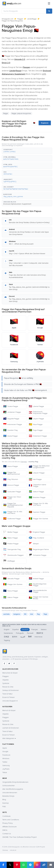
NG (25, 614)
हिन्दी (30, 637)
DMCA (5, 830)
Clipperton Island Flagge (37, 485)
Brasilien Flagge (37, 497)
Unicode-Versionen (10, 793)
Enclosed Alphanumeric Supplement (17, 204)
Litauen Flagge (37, 473)
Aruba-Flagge (10, 436)
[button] (27, 151)
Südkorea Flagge (12, 519)
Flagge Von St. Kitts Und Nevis (38, 504)
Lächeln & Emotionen (11, 728)
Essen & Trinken (9, 697)
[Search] (49, 11)
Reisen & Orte (8, 687)
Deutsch (25, 630)
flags (45, 614)
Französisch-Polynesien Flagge (38, 413)
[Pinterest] (14, 664)
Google (5, 751)
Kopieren (45, 123)
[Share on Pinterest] (17, 865)
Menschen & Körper (10, 673)
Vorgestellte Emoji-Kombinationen (15, 782)
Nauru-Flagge (10, 466)
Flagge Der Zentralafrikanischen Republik (13, 505)
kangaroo (17, 614)
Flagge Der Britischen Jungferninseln (39, 467)
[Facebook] (4, 664)
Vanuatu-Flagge (11, 579)
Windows (6, 758)
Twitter (5, 762)
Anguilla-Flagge (11, 419)
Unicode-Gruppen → (10, 701)
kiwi (32, 614)
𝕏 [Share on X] (10, 865)
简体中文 (40, 633)
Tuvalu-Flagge (11, 406)
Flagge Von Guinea (38, 519)
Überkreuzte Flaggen (13, 555)
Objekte (6, 680)
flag (38, 614)
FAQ (4, 807)
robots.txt (13, 850)
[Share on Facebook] (3, 865)
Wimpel (34, 544)
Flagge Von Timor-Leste (12, 498)
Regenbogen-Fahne (39, 549)
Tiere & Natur (7, 694)
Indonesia (38, 637)
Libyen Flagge (36, 419)
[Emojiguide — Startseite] (5, 651)
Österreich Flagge (38, 436)
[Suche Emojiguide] (24, 11)
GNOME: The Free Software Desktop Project (19, 837)
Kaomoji (6, 803)
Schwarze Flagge (38, 555)
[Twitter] (9, 664)
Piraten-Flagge (11, 544)
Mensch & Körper (9, 710)
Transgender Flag (12, 549)
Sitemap (5, 850)
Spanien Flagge (37, 512)
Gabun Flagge (36, 492)
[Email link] (51, 865)
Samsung (6, 765)
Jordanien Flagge (12, 412)
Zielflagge (9, 561)
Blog (4, 800)
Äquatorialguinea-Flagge (38, 585)
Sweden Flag (10, 430)
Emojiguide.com (8, 19)
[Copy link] (44, 865)
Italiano (44, 630)
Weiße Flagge (11, 532)
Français (35, 630)
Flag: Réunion (11, 479)
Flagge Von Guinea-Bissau (39, 598)
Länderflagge (32, 19)
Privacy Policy (8, 823)
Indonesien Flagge (13, 424)
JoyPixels (6, 769)
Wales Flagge (10, 538)
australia (6, 614)
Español (16, 630)
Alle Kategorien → (9, 738)
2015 (44, 74)
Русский (30, 633)
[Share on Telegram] (30, 865)
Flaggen (20, 19)
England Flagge (37, 532)
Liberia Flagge (36, 406)
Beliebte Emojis (8, 796)
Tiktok (5, 772)
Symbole (6, 683)
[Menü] (49, 4)
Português (20, 633)
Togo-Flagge (36, 430)
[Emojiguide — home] (12, 4)
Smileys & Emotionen (11, 690)
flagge (6, 113)
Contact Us (7, 834)
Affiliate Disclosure (10, 827)
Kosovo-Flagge (11, 485)
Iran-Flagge (35, 479)
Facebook (6, 755)
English (7, 630)
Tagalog (7, 640)
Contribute (6, 816)
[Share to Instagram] (37, 865)
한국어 (15, 637)
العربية (23, 637)
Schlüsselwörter (9, 786)
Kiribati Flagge (36, 579)
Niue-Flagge (36, 424)
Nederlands (8, 633)
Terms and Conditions (11, 820)
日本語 (6, 637)
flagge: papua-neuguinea (21, 113)
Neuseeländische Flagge (38, 591)
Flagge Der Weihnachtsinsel (12, 473)
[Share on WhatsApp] (24, 865)
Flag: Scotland (36, 538)
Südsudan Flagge (12, 492)
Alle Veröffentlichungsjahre (13, 789)
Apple (5, 748)
